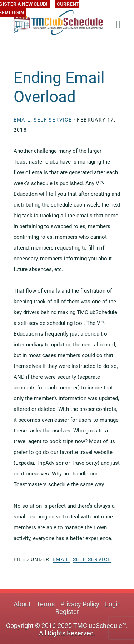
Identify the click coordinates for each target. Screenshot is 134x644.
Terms (46, 604)
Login (113, 604)
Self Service (53, 120)
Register (67, 612)
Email (22, 120)
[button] (116, 22)
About (22, 604)
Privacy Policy (80, 604)
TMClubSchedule (58, 23)
